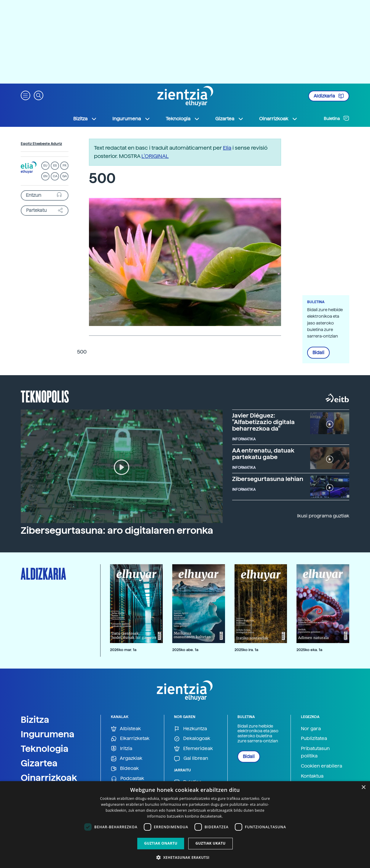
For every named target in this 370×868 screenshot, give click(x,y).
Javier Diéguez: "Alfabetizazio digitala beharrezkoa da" (263, 422)
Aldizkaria (329, 96)
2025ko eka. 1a (309, 650)
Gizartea (39, 763)
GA (64, 176)
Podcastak (127, 779)
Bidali (318, 353)
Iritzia (122, 749)
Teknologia (45, 749)
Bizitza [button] (85, 119)
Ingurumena (48, 734)
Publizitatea (314, 738)
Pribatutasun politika (315, 752)
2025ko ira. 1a (246, 650)
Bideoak (125, 769)
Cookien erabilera (322, 766)
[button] (25, 95)
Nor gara (311, 729)
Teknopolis (45, 396)
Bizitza (35, 720)
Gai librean (191, 758)
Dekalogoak (192, 739)
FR (64, 166)
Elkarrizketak (130, 739)
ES (55, 166)
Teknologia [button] (183, 119)
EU (45, 166)
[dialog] (185, 825)
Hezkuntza (190, 729)
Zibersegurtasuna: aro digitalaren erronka (117, 530)
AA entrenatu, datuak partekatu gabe (263, 454)
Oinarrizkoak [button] (278, 119)
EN (45, 176)
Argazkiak (127, 758)
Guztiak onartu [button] (161, 843)
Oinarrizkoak (49, 778)
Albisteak (126, 729)
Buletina (336, 118)
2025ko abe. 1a (185, 650)
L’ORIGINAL (155, 156)
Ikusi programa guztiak (323, 516)
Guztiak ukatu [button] (210, 843)
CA (55, 176)
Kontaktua (312, 776)
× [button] (363, 788)
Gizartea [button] (229, 119)
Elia (227, 148)
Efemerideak (193, 749)
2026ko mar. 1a (123, 650)
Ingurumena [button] (131, 119)
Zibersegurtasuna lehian (268, 479)
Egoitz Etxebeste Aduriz (41, 144)
